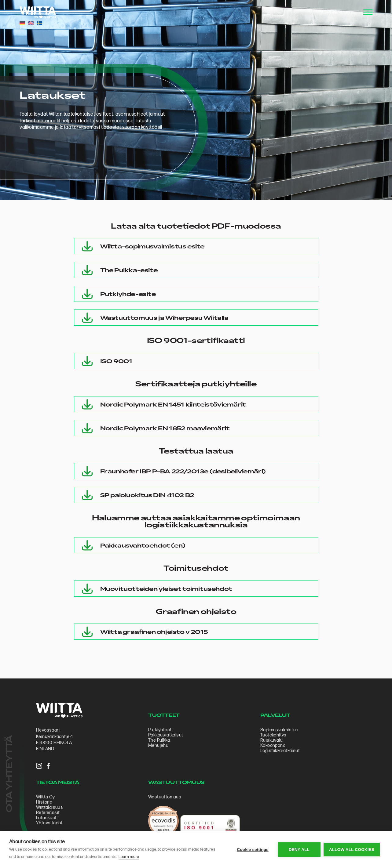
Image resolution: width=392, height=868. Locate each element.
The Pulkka (159, 740)
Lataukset (46, 818)
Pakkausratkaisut (166, 735)
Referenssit (48, 813)
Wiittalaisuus (49, 807)
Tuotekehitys (273, 735)
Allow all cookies (352, 850)
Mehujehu (158, 745)
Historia (44, 802)
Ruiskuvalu (271, 740)
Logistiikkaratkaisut (280, 751)
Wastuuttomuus (165, 797)
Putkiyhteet (160, 730)
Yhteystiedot (49, 823)
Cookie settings (253, 850)
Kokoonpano (273, 745)
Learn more (129, 857)
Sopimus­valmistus (279, 730)
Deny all (299, 850)
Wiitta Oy (46, 797)
